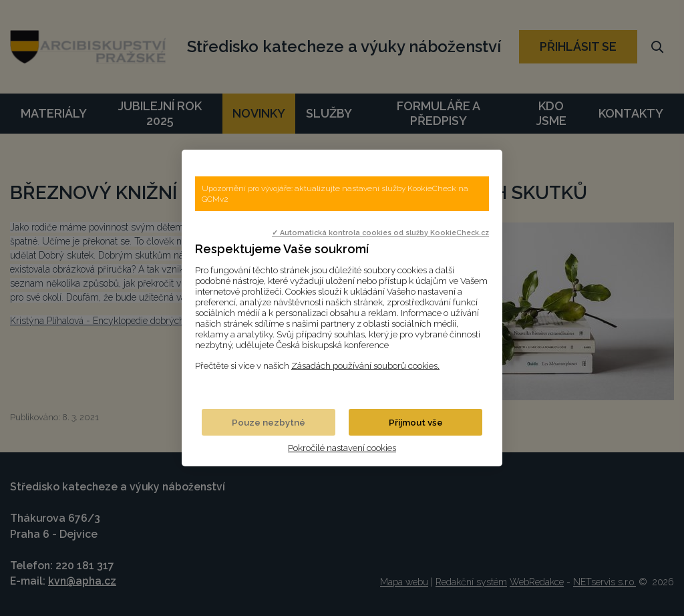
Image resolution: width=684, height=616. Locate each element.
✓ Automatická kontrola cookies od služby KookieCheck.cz (380, 233)
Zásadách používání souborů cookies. (365, 365)
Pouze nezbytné (269, 422)
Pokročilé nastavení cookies (342, 448)
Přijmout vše (416, 422)
